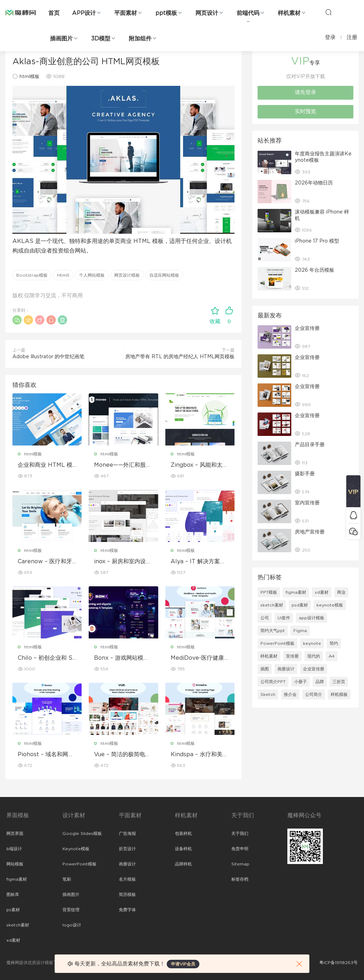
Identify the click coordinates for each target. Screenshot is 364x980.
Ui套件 (284, 618)
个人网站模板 (92, 275)
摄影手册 (305, 474)
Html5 (63, 275)
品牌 (320, 682)
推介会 (290, 694)
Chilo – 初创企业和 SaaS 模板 (47, 658)
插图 (265, 669)
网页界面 (15, 834)
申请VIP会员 (183, 964)
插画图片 (61, 39)
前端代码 (248, 13)
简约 (334, 643)
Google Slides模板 (82, 834)
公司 (265, 618)
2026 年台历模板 (315, 270)
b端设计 (14, 849)
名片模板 (127, 879)
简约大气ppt (273, 631)
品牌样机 (183, 864)
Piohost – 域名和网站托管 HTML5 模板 (46, 755)
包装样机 (183, 834)
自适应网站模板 (164, 275)
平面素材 (126, 13)
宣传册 (292, 656)
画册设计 (286, 669)
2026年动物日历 (314, 183)
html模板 (29, 77)
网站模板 (15, 864)
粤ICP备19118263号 (338, 963)
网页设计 (207, 13)
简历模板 (127, 895)
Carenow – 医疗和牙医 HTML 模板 (45, 562)
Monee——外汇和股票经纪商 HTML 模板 (123, 465)
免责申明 (240, 849)
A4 (332, 656)
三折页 (339, 682)
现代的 (314, 656)
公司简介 (314, 694)
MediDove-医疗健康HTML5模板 (200, 658)
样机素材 (289, 13)
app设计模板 (311, 618)
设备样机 (183, 849)
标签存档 (240, 879)
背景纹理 (71, 910)
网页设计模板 (127, 275)
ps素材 (13, 910)
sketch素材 (272, 605)
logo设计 (72, 925)
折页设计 (127, 849)
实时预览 (305, 112)
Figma (300, 631)
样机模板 (339, 694)
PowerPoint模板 (277, 643)
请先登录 (305, 92)
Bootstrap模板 (32, 275)
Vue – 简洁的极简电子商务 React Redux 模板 (122, 755)
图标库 (13, 895)
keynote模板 (330, 605)
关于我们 (240, 834)
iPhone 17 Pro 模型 (317, 241)
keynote (312, 643)
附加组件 (140, 39)
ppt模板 (166, 13)
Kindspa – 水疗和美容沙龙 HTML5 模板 (199, 755)
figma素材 (296, 592)
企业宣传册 (307, 328)
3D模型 (101, 39)
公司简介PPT (273, 682)
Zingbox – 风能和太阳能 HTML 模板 (199, 465)
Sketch (268, 694)
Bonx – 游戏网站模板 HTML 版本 (122, 658)
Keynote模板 (76, 849)
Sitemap (240, 864)
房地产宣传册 (310, 532)
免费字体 (127, 910)
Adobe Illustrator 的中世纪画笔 (48, 357)
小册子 (300, 682)
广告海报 (127, 834)
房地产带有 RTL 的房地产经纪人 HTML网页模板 (180, 357)
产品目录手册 (310, 445)
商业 (341, 592)
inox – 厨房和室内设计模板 (123, 562)
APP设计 (84, 13)
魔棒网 (21, 12)
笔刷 (67, 879)
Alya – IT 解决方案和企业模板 (198, 562)
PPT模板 (269, 592)
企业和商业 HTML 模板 (45, 465)
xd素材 (322, 592)
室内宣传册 (307, 503)
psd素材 (300, 605)
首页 (54, 13)
